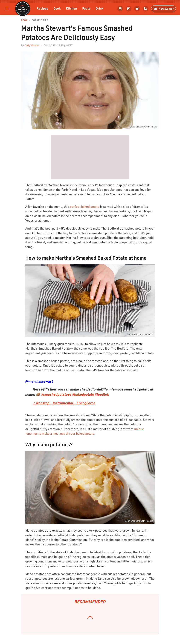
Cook (57, 8)
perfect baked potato (85, 207)
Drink (100, 8)
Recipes (42, 8)
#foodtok (102, 394)
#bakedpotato (83, 394)
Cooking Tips (40, 20)
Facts (86, 8)
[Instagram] (120, 9)
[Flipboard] (129, 9)
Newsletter (163, 9)
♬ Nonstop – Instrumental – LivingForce (64, 403)
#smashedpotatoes (56, 394)
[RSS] (146, 9)
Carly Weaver (32, 45)
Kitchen (71, 8)
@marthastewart (39, 381)
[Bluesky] (137, 9)
